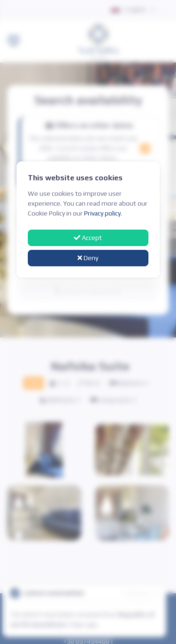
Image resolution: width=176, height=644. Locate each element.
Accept (88, 238)
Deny (88, 258)
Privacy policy (102, 213)
